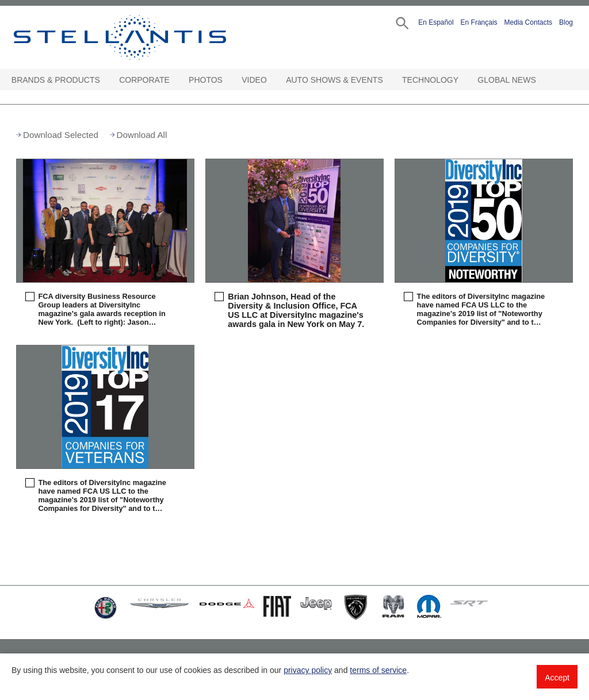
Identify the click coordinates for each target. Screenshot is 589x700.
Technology (430, 80)
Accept (557, 678)
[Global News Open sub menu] (541, 80)
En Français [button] (479, 22)
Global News (506, 80)
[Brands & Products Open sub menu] (105, 80)
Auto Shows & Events (334, 80)
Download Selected (61, 135)
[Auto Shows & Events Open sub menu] (388, 80)
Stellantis (136, 37)
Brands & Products (56, 80)
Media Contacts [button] (528, 22)
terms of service (378, 670)
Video (254, 80)
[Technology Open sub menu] (464, 80)
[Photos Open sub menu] (228, 80)
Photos (206, 80)
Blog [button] (566, 22)
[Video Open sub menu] (272, 80)
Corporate (144, 80)
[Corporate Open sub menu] (175, 80)
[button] (401, 22)
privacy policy (308, 670)
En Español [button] (436, 22)
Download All (142, 135)
